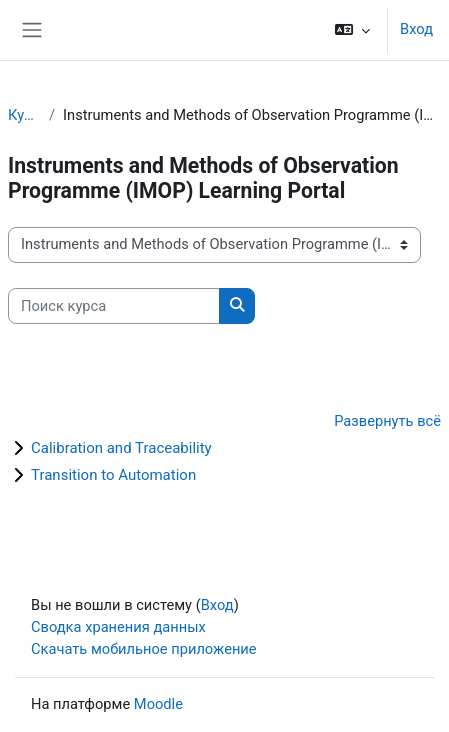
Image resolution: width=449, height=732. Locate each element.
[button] (352, 30)
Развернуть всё (387, 421)
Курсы (24, 115)
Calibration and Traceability (121, 448)
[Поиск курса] (114, 306)
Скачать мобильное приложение (144, 649)
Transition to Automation (113, 475)
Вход (416, 29)
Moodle (158, 704)
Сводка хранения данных (118, 627)
